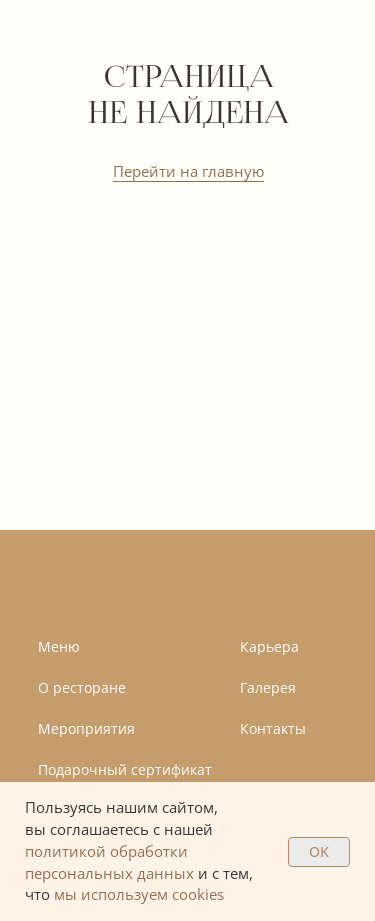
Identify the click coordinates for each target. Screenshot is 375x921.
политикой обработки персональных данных (109, 862)
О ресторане (82, 687)
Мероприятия (86, 728)
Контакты (273, 728)
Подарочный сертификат (125, 769)
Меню (59, 646)
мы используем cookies (139, 894)
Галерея (268, 687)
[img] (102, 583)
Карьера (269, 646)
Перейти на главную (188, 171)
